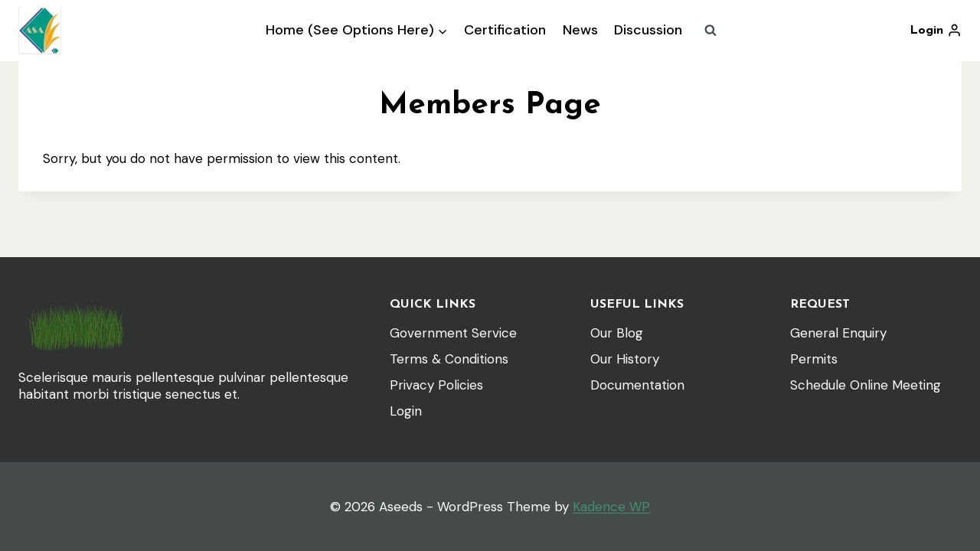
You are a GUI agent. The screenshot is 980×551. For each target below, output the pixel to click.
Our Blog (617, 333)
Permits (814, 359)
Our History (625, 359)
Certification (505, 30)
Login (406, 411)
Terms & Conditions (449, 359)
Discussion (648, 30)
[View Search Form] (710, 31)
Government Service (453, 333)
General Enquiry (838, 333)
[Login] (936, 31)
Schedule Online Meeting (866, 385)
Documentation (637, 385)
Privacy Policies (436, 385)
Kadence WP (611, 507)
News (580, 30)
